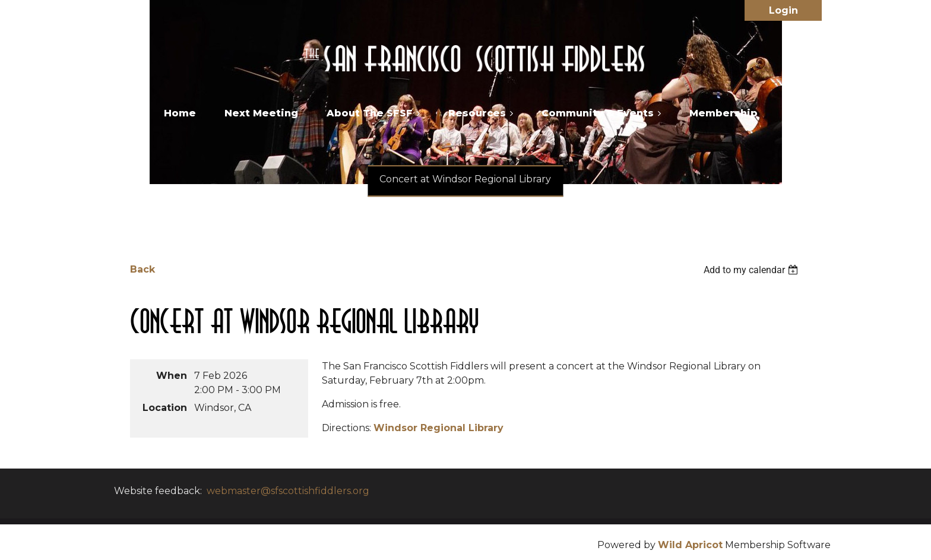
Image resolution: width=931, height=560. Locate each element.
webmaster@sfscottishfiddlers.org (288, 491)
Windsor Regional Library (438, 428)
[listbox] (752, 270)
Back (142, 269)
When (172, 376)
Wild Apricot (690, 545)
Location (165, 408)
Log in (783, 10)
